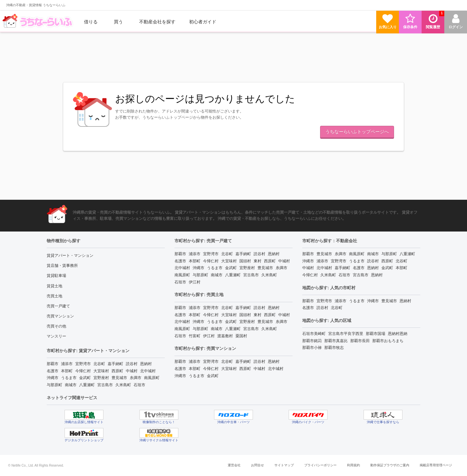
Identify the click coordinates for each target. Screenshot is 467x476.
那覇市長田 (360, 341)
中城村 (132, 371)
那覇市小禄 (312, 348)
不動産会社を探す (157, 22)
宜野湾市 (83, 364)
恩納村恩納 (398, 334)
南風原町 (152, 378)
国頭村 (245, 261)
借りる (91, 22)
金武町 (85, 378)
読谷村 (132, 364)
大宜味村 (101, 371)
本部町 (67, 371)
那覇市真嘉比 (336, 341)
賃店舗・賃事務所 (62, 266)
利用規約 (353, 465)
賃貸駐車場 (56, 276)
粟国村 (241, 336)
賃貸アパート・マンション (70, 256)
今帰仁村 (83, 371)
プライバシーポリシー (320, 465)
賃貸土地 (54, 286)
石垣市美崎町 (314, 334)
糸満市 (136, 378)
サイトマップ (284, 465)
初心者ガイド (203, 22)
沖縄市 (53, 378)
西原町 (117, 371)
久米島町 (123, 385)
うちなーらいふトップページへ (357, 132)
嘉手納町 (115, 364)
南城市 (71, 385)
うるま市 (69, 378)
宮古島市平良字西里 (346, 334)
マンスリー (56, 336)
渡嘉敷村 (225, 336)
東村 (257, 261)
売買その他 (56, 326)
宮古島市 (105, 385)
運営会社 (234, 465)
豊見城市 (119, 378)
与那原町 (54, 385)
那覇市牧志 (334, 348)
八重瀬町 (87, 385)
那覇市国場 (376, 334)
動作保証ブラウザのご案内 (390, 465)
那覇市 (53, 364)
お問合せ (257, 465)
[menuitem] (39, 22)
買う (118, 22)
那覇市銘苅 (312, 341)
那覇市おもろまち (388, 341)
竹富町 (195, 336)
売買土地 (54, 296)
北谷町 (99, 364)
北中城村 (148, 371)
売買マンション (60, 316)
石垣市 (139, 385)
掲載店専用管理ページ (436, 465)
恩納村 (146, 364)
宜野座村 (101, 378)
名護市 (53, 371)
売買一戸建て (58, 306)
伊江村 (195, 282)
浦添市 (67, 364)
